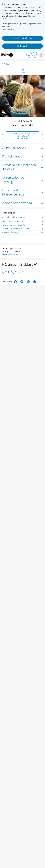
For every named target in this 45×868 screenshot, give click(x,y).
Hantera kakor (8, 29)
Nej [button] (18, 271)
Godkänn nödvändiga (23, 38)
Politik (5, 64)
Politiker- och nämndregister (22, 225)
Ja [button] (7, 271)
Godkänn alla (23, 46)
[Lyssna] (23, 71)
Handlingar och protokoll (22, 221)
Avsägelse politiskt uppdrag (22, 217)
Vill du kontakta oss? (11, 255)
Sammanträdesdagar (22, 233)
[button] (29, 55)
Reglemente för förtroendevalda (22, 229)
